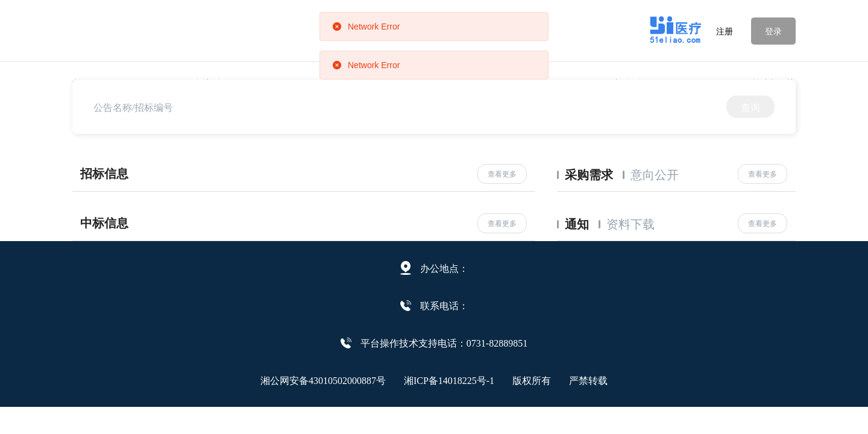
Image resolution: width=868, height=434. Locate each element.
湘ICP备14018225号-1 (449, 380)
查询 (750, 107)
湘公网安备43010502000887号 (323, 380)
